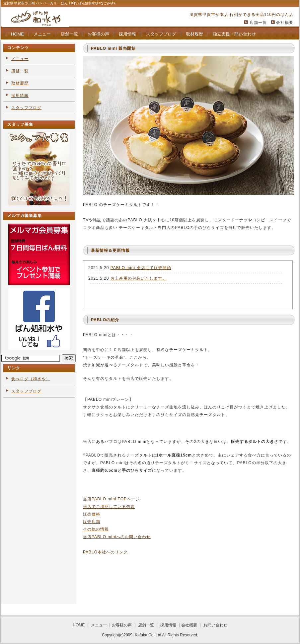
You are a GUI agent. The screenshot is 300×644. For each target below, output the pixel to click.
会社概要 (285, 23)
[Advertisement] (38, 502)
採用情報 (127, 34)
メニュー (42, 34)
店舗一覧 (258, 23)
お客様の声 (98, 34)
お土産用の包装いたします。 (139, 278)
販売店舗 (92, 522)
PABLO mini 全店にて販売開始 (141, 268)
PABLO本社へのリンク (105, 552)
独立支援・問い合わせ (234, 34)
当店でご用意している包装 (109, 507)
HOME (17, 34)
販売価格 (92, 514)
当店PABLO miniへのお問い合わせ (117, 537)
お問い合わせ (215, 625)
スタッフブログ (161, 34)
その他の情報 (96, 529)
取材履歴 (194, 34)
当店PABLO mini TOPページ (111, 499)
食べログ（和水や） (31, 379)
